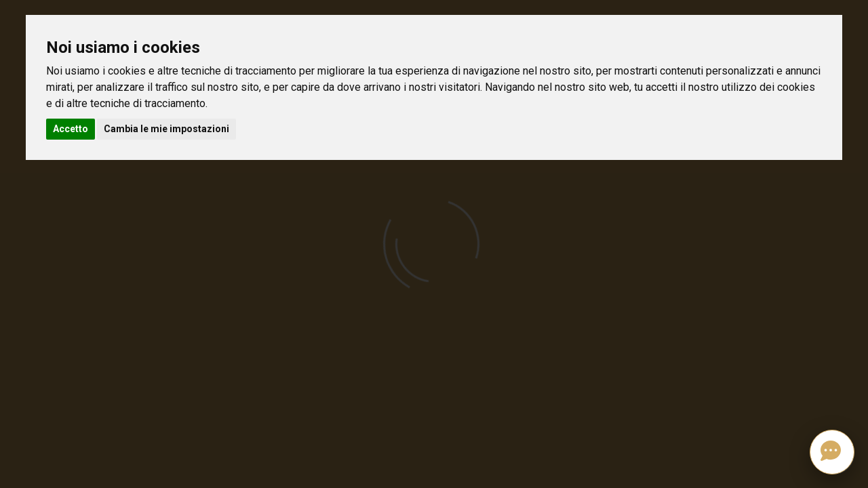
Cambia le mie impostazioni (166, 129)
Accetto (71, 129)
